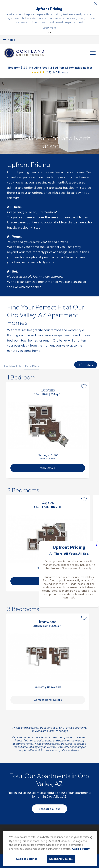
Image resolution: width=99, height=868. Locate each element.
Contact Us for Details (48, 692)
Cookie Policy (81, 849)
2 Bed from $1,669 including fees (71, 60)
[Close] (91, 838)
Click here (59, 20)
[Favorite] (84, 379)
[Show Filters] (86, 357)
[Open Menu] (93, 45)
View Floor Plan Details (48, 422)
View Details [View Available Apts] (48, 460)
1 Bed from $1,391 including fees (27, 60)
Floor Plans (32, 358)
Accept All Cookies (61, 859)
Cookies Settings (27, 859)
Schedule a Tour (49, 801)
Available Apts (12, 358)
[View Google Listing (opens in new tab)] (49, 65)
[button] (49, 25)
